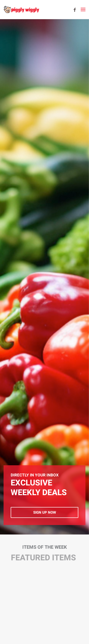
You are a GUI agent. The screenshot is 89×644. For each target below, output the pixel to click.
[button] (83, 9)
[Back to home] (21, 9)
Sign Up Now (45, 512)
